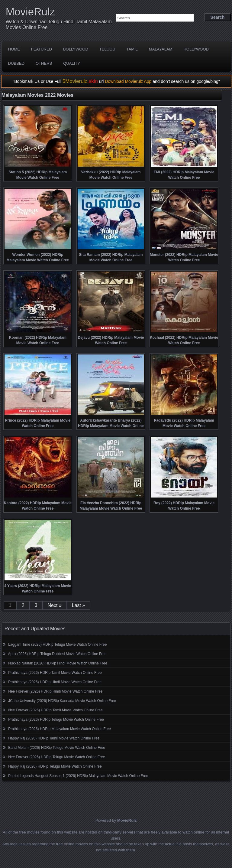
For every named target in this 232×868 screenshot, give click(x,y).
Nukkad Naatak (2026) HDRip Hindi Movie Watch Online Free (58, 663)
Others (44, 63)
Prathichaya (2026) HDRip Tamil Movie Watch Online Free (55, 673)
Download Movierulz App (128, 81)
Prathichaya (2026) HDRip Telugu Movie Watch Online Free (56, 720)
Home (14, 49)
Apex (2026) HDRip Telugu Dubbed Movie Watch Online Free (57, 654)
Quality (72, 63)
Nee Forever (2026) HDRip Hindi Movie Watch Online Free (55, 691)
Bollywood (76, 49)
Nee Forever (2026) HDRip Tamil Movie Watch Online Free (55, 710)
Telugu (107, 49)
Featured (42, 49)
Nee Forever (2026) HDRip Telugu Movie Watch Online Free (56, 757)
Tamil (132, 49)
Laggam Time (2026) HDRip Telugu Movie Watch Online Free (57, 644)
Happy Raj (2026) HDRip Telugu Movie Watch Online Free (55, 766)
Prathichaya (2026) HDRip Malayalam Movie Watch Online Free (60, 729)
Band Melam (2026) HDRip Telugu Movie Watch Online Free (57, 748)
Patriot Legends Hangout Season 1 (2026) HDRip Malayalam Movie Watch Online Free (78, 776)
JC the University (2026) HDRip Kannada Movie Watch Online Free (62, 701)
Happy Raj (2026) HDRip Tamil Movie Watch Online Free (54, 738)
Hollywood (196, 49)
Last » (79, 605)
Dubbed (16, 63)
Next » (55, 605)
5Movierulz (80, 81)
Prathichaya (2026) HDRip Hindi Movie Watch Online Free (55, 682)
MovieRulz (30, 12)
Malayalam (161, 49)
